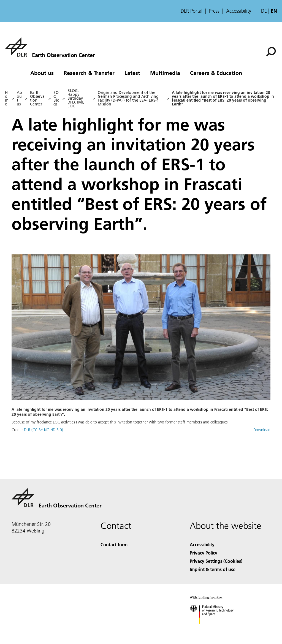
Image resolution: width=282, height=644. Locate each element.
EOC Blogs (56, 98)
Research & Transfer (89, 73)
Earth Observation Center (37, 98)
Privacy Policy (204, 553)
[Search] (271, 52)
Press (214, 11)
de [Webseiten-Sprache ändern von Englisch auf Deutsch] (264, 11)
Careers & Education (216, 73)
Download (262, 430)
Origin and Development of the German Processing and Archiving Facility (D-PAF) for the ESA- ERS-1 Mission (128, 98)
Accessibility (239, 11)
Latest (132, 73)
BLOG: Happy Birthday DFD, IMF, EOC (76, 98)
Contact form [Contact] (114, 544)
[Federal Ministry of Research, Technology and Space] (217, 628)
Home (7, 98)
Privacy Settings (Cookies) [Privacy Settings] (216, 561)
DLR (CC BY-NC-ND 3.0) (44, 430)
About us (42, 73)
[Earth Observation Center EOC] (50, 47)
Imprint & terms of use (213, 569)
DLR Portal (192, 11)
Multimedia (165, 73)
